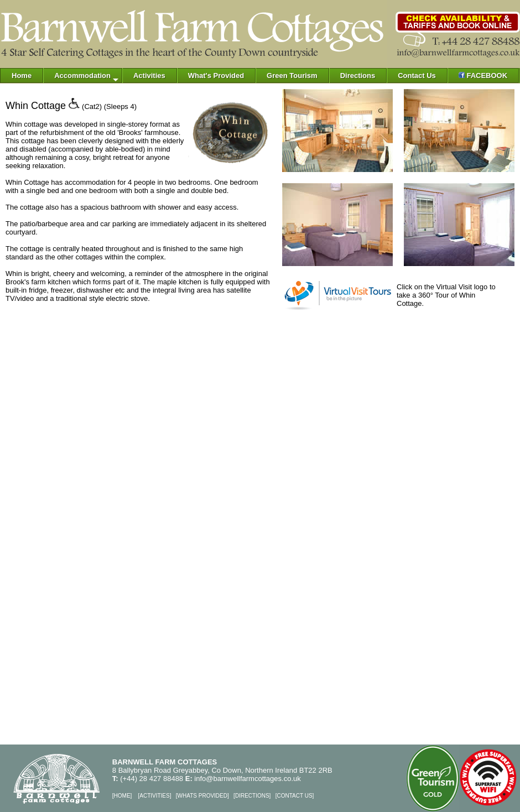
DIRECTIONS (252, 796)
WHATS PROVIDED (202, 796)
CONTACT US (294, 796)
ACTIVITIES (154, 796)
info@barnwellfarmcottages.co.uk (247, 779)
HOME (122, 796)
